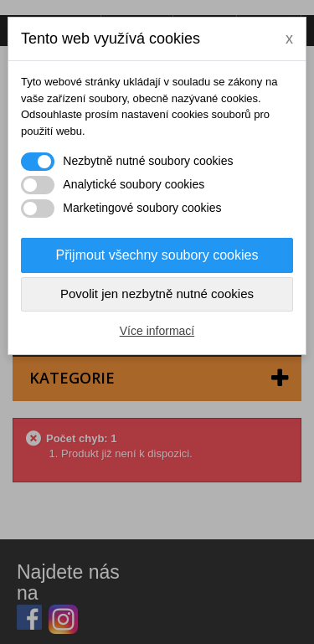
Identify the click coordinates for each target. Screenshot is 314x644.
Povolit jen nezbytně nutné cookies (157, 294)
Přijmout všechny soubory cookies (157, 255)
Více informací (157, 331)
